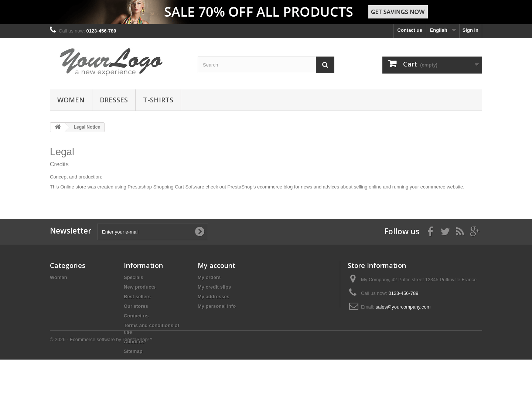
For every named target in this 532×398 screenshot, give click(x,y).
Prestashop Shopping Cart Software (166, 187)
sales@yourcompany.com (403, 307)
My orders (209, 277)
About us (134, 342)
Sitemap (133, 351)
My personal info (217, 306)
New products (140, 287)
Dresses (114, 100)
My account (216, 265)
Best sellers (137, 297)
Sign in (470, 30)
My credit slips (214, 287)
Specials (134, 277)
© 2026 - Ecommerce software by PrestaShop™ (101, 378)
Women (71, 100)
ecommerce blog (275, 187)
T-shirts (158, 100)
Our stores (136, 306)
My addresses (214, 297)
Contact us (410, 30)
